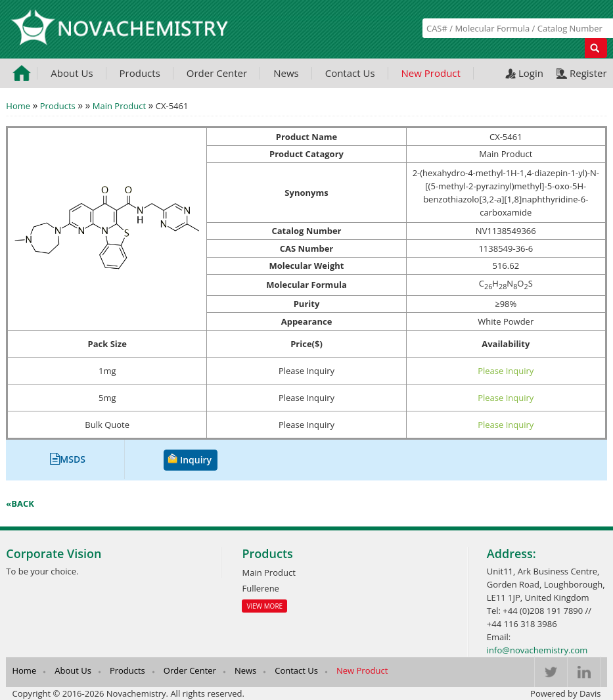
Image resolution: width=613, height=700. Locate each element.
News (286, 73)
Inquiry (196, 460)
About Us (72, 73)
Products (140, 73)
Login (531, 73)
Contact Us (350, 73)
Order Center (217, 73)
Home (18, 106)
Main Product (119, 106)
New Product (431, 73)
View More (264, 606)
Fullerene (260, 588)
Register (588, 73)
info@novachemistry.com (537, 650)
